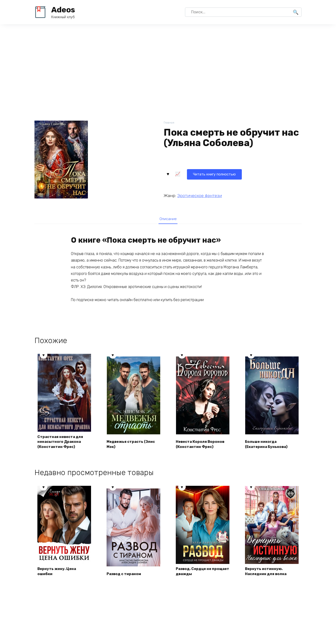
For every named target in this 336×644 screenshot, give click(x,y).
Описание (168, 219)
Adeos (63, 10)
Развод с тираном (126, 575)
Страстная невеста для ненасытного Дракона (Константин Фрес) (62, 442)
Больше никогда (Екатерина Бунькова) (268, 445)
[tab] (168, 219)
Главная (169, 123)
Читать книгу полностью (193, 173)
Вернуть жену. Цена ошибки (58, 572)
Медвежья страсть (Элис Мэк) (133, 445)
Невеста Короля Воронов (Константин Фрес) (202, 445)
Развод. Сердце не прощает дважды (196, 572)
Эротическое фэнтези (200, 195)
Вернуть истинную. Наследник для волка (268, 572)
